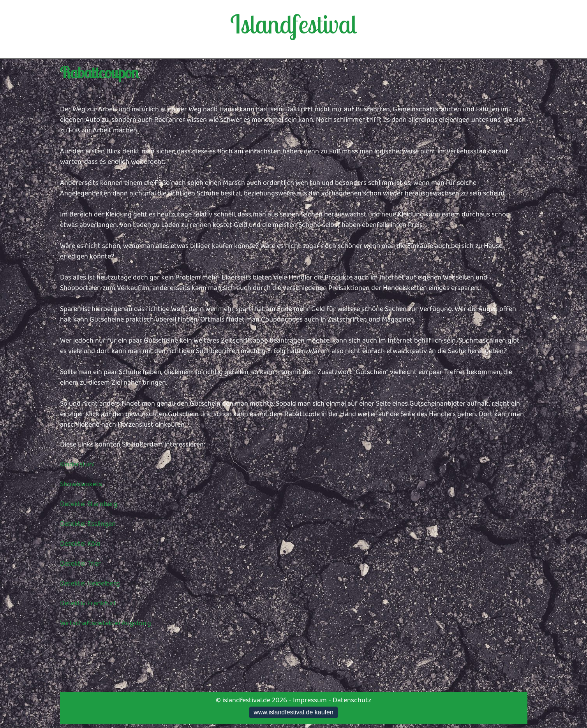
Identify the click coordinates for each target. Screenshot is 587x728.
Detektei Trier (80, 564)
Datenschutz (352, 700)
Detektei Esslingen (88, 524)
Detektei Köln (80, 544)
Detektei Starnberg (89, 504)
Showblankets (81, 484)
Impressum (310, 700)
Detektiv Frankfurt (88, 603)
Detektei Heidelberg (90, 584)
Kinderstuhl (77, 464)
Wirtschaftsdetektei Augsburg (106, 623)
